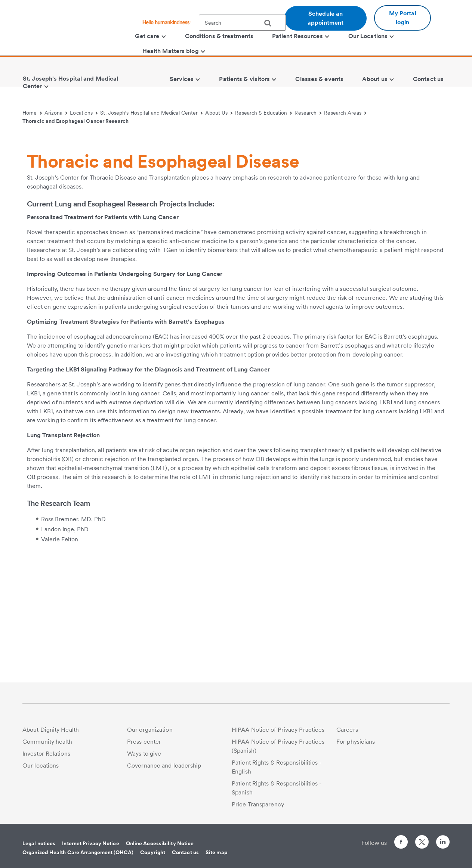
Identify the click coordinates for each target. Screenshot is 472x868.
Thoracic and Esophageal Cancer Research (75, 121)
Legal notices (39, 843)
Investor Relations (46, 754)
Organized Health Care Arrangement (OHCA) (78, 852)
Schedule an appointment (326, 18)
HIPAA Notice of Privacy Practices (278, 730)
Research (308, 113)
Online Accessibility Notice (160, 843)
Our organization (150, 730)
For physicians (356, 742)
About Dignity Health (51, 730)
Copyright (153, 852)
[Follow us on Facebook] (401, 843)
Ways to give (144, 754)
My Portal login (403, 18)
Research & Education (263, 113)
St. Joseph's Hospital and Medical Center (151, 113)
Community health (47, 742)
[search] (271, 23)
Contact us (185, 852)
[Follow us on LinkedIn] (443, 843)
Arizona (56, 113)
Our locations (41, 766)
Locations (84, 113)
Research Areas (345, 113)
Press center (144, 742)
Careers (347, 730)
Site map (217, 852)
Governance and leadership (164, 766)
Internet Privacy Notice (90, 843)
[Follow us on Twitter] (422, 839)
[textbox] (242, 23)
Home (32, 113)
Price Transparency (258, 804)
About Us (219, 113)
